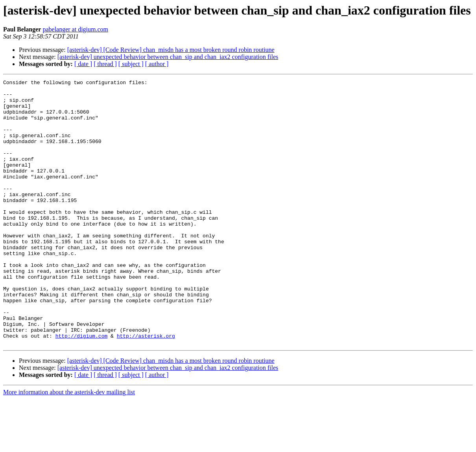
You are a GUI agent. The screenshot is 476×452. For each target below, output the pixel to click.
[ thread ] (105, 64)
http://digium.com (82, 388)
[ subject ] (131, 64)
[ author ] (157, 64)
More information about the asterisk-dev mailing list (69, 445)
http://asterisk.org (146, 388)
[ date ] (83, 64)
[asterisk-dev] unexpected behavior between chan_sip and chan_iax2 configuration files (168, 57)
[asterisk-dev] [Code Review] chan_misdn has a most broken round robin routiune (171, 50)
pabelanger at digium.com (75, 29)
